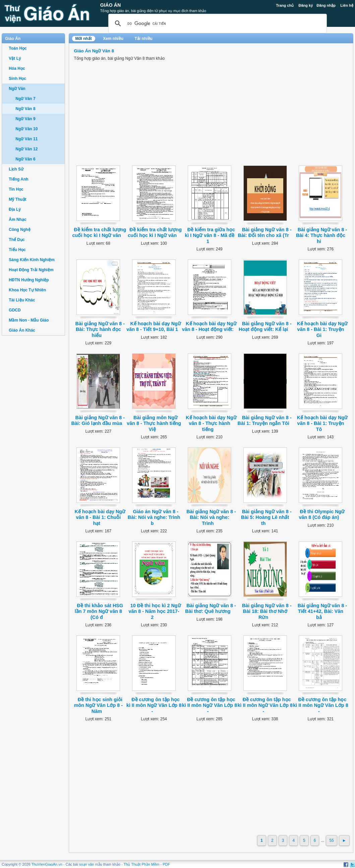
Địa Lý (15, 209)
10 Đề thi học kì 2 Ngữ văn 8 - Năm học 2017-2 (155, 611)
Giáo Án (111, 5)
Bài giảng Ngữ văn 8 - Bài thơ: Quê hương (210, 608)
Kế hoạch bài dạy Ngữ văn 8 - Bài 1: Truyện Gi (322, 329)
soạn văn (87, 864)
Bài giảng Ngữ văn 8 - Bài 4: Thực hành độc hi (321, 235)
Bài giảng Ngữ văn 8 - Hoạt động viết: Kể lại (265, 326)
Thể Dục (17, 240)
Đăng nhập (326, 5)
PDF (166, 864)
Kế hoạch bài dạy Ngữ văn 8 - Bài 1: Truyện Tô (322, 423)
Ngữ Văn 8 (25, 109)
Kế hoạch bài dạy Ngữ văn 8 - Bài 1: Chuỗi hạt (100, 517)
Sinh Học (17, 79)
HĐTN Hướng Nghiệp (29, 280)
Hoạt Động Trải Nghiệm (31, 270)
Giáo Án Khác (22, 330)
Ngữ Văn (17, 89)
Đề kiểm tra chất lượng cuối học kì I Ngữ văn (99, 232)
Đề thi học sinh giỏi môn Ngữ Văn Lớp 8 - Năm (98, 705)
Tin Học (16, 189)
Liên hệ (347, 5)
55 (331, 840)
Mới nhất (84, 39)
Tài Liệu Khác (22, 300)
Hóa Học (17, 68)
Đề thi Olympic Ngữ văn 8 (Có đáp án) (322, 514)
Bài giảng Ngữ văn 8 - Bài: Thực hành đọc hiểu (100, 329)
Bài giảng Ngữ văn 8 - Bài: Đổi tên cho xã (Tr (265, 232)
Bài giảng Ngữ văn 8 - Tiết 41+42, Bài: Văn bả (322, 611)
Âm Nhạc (17, 220)
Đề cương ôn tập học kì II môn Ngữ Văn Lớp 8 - (154, 705)
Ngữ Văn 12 (26, 149)
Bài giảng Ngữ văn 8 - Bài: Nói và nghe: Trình (211, 517)
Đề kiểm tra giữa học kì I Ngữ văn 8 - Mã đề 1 (210, 235)
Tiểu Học (17, 250)
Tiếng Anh (18, 179)
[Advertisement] (33, 443)
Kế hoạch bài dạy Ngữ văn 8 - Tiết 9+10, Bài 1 (154, 326)
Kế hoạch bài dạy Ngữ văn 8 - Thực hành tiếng (211, 423)
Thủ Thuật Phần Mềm (142, 864)
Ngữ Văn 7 (25, 99)
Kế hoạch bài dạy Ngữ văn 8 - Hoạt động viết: (209, 326)
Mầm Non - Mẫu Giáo (29, 320)
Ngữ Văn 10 (26, 129)
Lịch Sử (16, 169)
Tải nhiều (144, 39)
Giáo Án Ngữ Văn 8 (94, 51)
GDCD (15, 310)
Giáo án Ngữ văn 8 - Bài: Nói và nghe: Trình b (154, 517)
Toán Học (18, 48)
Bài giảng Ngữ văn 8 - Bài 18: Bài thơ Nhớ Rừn (267, 611)
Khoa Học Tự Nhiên (27, 290)
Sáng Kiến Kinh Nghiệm (32, 260)
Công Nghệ (19, 230)
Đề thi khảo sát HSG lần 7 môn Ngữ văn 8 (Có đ (99, 611)
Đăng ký (306, 5)
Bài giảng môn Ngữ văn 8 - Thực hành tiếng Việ (154, 423)
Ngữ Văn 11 (26, 139)
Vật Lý (15, 58)
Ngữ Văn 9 (25, 119)
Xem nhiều (113, 39)
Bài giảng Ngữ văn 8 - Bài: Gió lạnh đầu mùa (98, 420)
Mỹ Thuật (17, 199)
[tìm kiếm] (217, 23)
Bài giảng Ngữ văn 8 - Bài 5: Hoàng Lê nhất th (266, 517)
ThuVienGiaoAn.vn (47, 864)
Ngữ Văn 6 (25, 159)
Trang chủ (285, 5)
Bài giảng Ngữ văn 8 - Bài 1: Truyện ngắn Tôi (265, 420)
